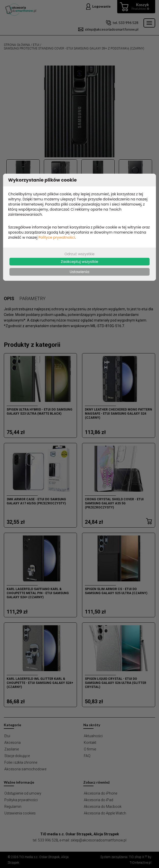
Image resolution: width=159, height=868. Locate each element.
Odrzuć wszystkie (79, 254)
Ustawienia (80, 272)
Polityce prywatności (57, 237)
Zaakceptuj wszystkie (79, 262)
